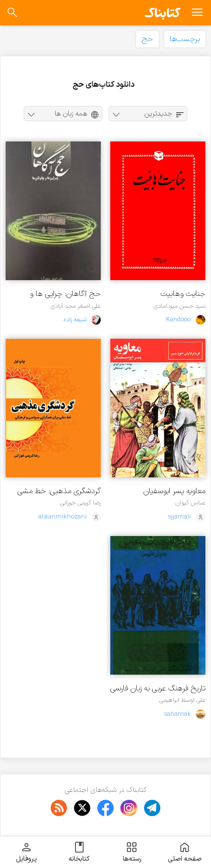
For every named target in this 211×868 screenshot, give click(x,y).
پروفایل (26, 852)
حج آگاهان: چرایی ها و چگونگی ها (65, 294)
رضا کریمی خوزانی (80, 503)
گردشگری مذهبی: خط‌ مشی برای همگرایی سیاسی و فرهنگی (54, 491)
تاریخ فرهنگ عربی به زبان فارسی (158, 688)
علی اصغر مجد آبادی (76, 306)
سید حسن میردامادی (179, 306)
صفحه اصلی (185, 852)
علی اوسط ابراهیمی (182, 700)
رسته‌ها (132, 852)
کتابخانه (79, 852)
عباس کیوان (190, 503)
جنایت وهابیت (183, 294)
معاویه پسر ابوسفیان (174, 491)
